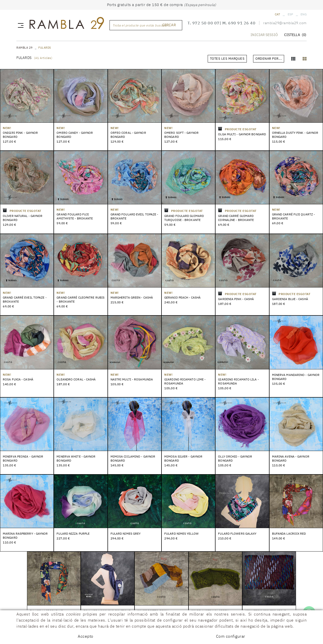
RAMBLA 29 (25, 48)
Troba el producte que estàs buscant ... (141, 26)
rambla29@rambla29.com (285, 24)
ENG (304, 14)
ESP (290, 14)
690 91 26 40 (242, 24)
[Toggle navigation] (20, 25)
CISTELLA (295, 36)
